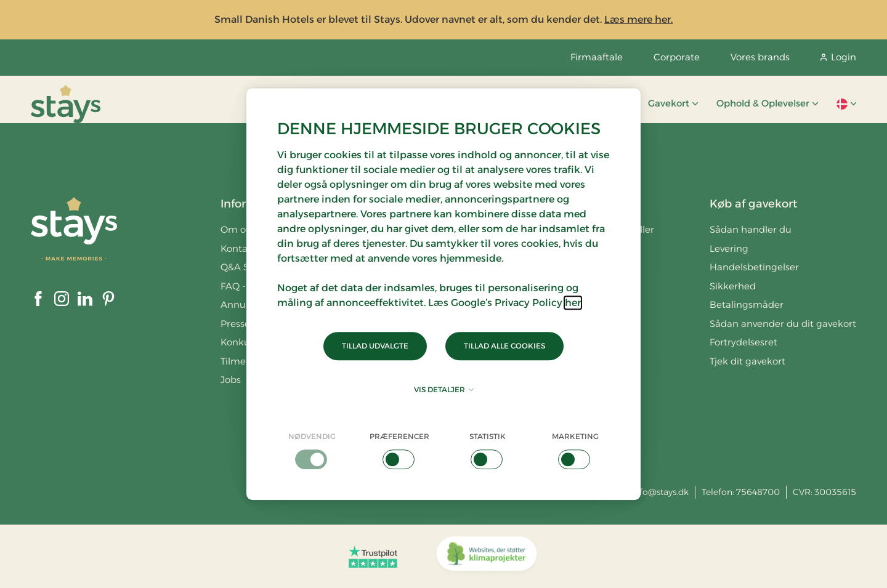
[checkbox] (312, 450)
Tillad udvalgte (375, 346)
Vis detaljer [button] (444, 389)
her (573, 303)
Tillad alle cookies (504, 346)
